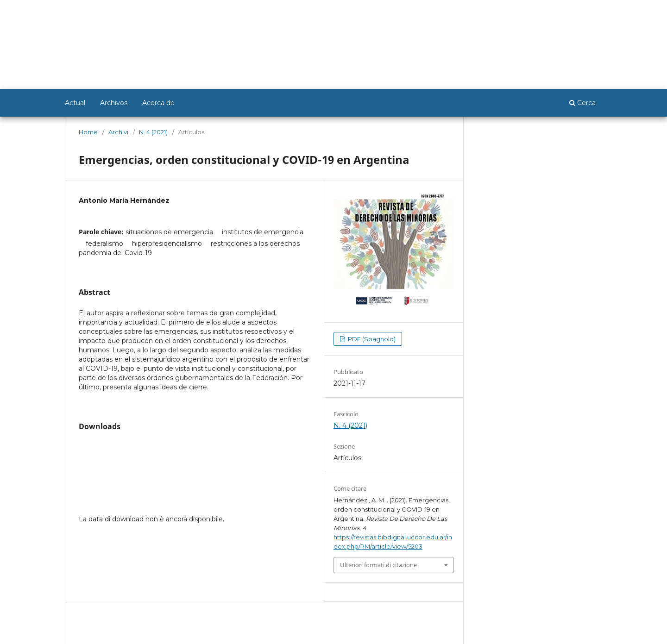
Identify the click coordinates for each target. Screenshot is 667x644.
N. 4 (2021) (153, 132)
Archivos (114, 103)
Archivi (118, 132)
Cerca (582, 103)
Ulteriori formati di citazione (378, 565)
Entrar (593, 13)
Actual (75, 103)
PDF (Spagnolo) (371, 339)
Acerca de (158, 103)
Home (88, 132)
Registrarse (557, 13)
